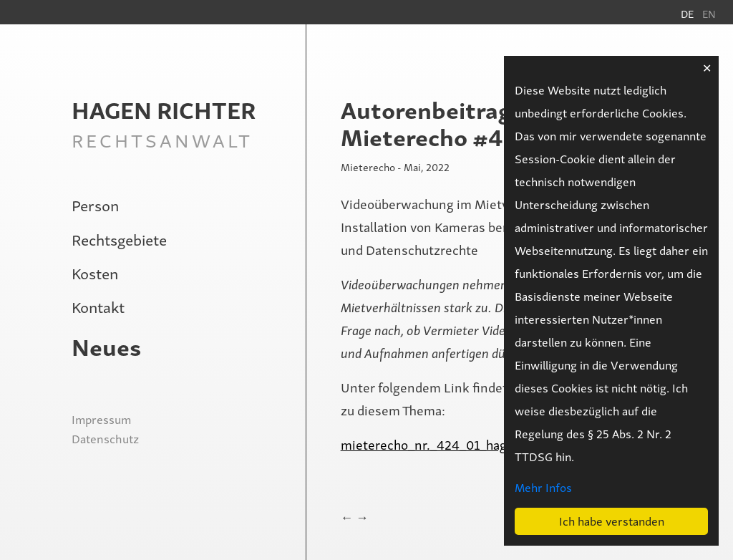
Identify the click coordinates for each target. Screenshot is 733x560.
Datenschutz (105, 438)
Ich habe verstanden (612, 521)
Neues (106, 346)
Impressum (101, 419)
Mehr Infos (543, 487)
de (687, 13)
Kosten (95, 272)
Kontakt (98, 306)
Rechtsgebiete (119, 239)
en (709, 13)
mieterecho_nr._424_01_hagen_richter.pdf (465, 444)
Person (95, 204)
